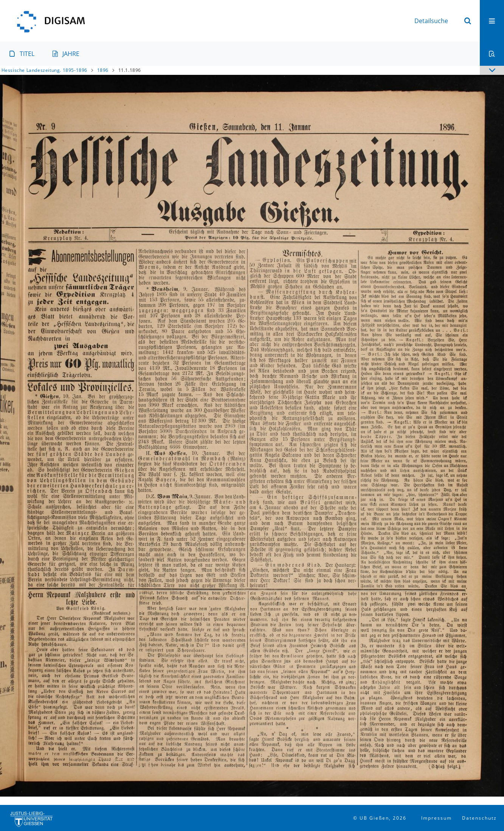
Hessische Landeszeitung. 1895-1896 (44, 70)
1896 (103, 70)
